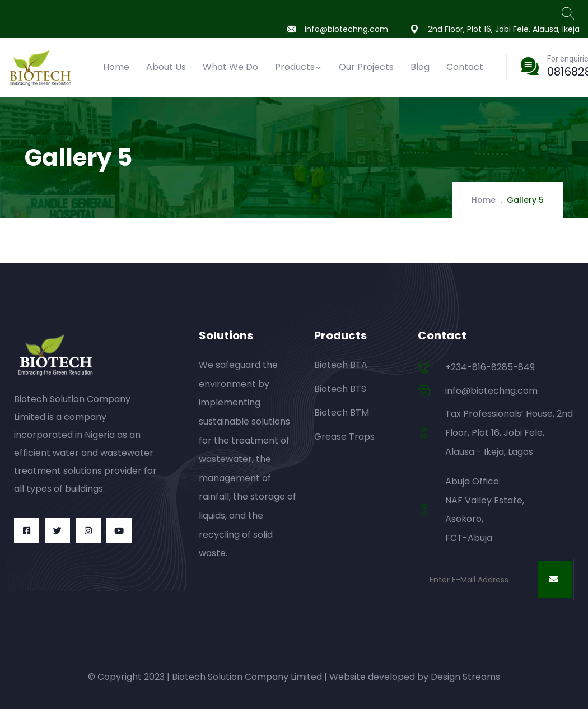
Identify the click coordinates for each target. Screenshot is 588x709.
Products (298, 67)
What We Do (230, 67)
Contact (465, 67)
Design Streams (465, 677)
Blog (420, 67)
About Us (166, 67)
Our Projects (366, 67)
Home (116, 67)
